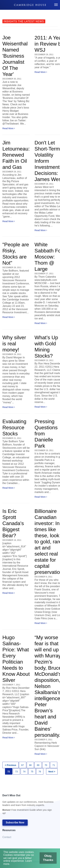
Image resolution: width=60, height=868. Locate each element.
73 (16, 772)
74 (24, 772)
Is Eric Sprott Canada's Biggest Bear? (13, 523)
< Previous (10, 765)
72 (9, 772)
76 (40, 772)
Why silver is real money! (14, 344)
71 (54, 765)
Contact (7, 837)
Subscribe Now (15, 823)
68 (30, 765)
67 (23, 765)
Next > (52, 772)
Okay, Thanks (46, 859)
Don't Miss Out (28, 805)
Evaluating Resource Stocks (14, 428)
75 (32, 772)
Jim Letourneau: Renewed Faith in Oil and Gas (16, 155)
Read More (9, 128)
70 (46, 765)
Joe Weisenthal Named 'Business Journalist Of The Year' (15, 56)
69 (38, 765)
